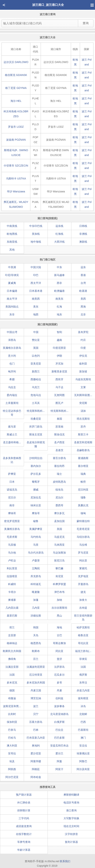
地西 (36, 314)
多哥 (59, 683)
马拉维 (83, 545)
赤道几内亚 (83, 690)
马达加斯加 (59, 553)
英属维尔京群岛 (12, 348)
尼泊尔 (59, 497)
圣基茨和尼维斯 (83, 442)
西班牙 (59, 379)
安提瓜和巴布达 (59, 746)
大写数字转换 (71, 818)
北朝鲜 (83, 714)
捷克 (83, 592)
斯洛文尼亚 (36, 434)
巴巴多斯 (59, 738)
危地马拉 (36, 395)
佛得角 (12, 659)
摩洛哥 (36, 513)
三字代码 (24, 818)
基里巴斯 (12, 616)
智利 (59, 332)
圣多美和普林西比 (12, 460)
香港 (83, 275)
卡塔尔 (12, 592)
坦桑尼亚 (36, 419)
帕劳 (83, 482)
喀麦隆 (36, 592)
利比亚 (83, 560)
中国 (36, 332)
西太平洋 (36, 283)
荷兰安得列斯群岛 (83, 618)
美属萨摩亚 (36, 529)
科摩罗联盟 (59, 584)
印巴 (36, 275)
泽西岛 (12, 340)
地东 (59, 314)
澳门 (83, 738)
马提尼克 (59, 537)
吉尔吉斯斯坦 (59, 608)
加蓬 (36, 600)
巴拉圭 (59, 730)
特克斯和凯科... (36, 411)
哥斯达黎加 (59, 643)
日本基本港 (36, 291)
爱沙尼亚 (36, 753)
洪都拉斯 (36, 616)
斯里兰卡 (83, 434)
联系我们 (65, 861)
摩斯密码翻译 (71, 795)
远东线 (59, 226)
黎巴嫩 (59, 568)
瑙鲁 (83, 497)
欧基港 (83, 291)
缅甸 (83, 513)
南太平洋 (12, 299)
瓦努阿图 (59, 395)
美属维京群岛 (12, 529)
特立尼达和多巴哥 (12, 413)
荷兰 (12, 627)
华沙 (16, 191)
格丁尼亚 (16, 88)
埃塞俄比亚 (83, 753)
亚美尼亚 (36, 364)
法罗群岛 (59, 667)
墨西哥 (59, 505)
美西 (83, 299)
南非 (12, 505)
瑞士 (59, 474)
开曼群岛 (83, 584)
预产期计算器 (24, 795)
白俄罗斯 (59, 722)
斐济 (59, 659)
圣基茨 (59, 450)
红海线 (59, 234)
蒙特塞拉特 (83, 521)
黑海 (83, 307)
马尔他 (12, 553)
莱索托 (83, 568)
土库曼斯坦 (12, 403)
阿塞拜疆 (36, 761)
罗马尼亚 (83, 553)
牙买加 (59, 364)
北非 (83, 314)
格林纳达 (12, 643)
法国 (83, 667)
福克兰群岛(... (83, 651)
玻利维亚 (83, 698)
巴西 (83, 722)
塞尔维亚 (83, 466)
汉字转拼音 (71, 834)
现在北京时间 (71, 826)
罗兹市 (16, 127)
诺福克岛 (12, 490)
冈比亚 (59, 651)
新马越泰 (59, 275)
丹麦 (59, 690)
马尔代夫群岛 (36, 553)
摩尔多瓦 (59, 513)
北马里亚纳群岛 (59, 714)
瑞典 (83, 474)
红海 (59, 307)
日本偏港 (12, 291)
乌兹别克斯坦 (83, 379)
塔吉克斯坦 (83, 419)
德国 (12, 690)
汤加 (83, 411)
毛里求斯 (12, 537)
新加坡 (83, 371)
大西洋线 (59, 242)
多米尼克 (12, 683)
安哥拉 (12, 753)
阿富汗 (59, 769)
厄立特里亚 (36, 675)
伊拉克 (83, 356)
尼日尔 (12, 497)
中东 (59, 267)
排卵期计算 (24, 810)
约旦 (83, 340)
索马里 (12, 427)
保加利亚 (12, 722)
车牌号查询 (24, 842)
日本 (12, 482)
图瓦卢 (59, 403)
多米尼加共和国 (36, 683)
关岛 (36, 635)
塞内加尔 (36, 466)
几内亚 (36, 608)
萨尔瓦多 (36, 474)
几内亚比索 (12, 608)
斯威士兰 (12, 434)
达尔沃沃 (16, 62)
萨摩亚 (12, 474)
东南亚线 (12, 242)
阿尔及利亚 (83, 769)
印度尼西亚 (59, 348)
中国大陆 (36, 267)
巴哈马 (12, 738)
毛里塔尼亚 (83, 529)
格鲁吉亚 (83, 635)
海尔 (16, 101)
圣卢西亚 (59, 442)
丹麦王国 (36, 690)
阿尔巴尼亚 (12, 777)
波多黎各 (59, 706)
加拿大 (83, 600)
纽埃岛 (59, 490)
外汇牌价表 (24, 803)
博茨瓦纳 (36, 698)
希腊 (12, 379)
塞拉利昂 (59, 466)
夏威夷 (12, 283)
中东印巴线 (36, 226)
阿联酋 (12, 769)
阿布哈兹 (36, 777)
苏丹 (83, 427)
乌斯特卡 (16, 179)
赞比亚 (36, 340)
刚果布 (36, 651)
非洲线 (83, 234)
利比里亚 (12, 568)
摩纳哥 (12, 513)
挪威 (36, 490)
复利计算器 (71, 842)
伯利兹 (59, 698)
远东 (83, 267)
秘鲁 (36, 521)
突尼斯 (83, 403)
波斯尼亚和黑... (12, 706)
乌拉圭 (12, 387)
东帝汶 (83, 683)
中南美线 (12, 226)
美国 (59, 529)
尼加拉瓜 (36, 497)
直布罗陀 (83, 332)
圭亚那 (12, 635)
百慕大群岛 (36, 722)
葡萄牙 (36, 482)
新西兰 (36, 371)
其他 (12, 250)
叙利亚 (83, 364)
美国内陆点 (12, 307)
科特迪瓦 (36, 584)
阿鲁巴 (83, 761)
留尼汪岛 (59, 560)
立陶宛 (36, 568)
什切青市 (16, 166)
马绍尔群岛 (83, 537)
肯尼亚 (59, 576)
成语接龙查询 (24, 826)
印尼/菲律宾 (12, 275)
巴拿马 (12, 730)
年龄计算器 (24, 850)
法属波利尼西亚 (36, 667)
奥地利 (36, 746)
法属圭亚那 (12, 667)
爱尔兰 (59, 753)
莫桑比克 (83, 505)
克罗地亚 (83, 576)
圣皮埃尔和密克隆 (36, 444)
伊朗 (59, 356)
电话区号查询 (71, 803)
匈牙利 (12, 371)
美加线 (36, 234)
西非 (59, 283)
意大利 (12, 356)
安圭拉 (83, 746)
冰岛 (83, 706)
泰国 (59, 419)
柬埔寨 (12, 600)
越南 (59, 340)
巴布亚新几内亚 (36, 738)
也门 (12, 364)
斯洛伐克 (59, 434)
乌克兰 (36, 387)
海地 (59, 627)
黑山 (59, 616)
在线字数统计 (24, 834)
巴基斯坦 (83, 730)
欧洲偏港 (59, 291)
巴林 (36, 730)
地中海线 (36, 242)
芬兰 (36, 659)
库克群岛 (36, 576)
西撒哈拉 (36, 379)
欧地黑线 (12, 234)
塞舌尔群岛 (59, 458)
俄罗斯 (83, 675)
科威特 (12, 584)
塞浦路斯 (83, 458)
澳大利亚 (12, 746)
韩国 (36, 627)
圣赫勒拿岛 (83, 450)
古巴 (59, 635)
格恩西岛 (36, 643)
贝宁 (36, 714)
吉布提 (83, 608)
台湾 (83, 283)
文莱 (83, 387)
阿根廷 (36, 769)
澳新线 (83, 242)
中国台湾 (12, 332)
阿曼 (59, 761)
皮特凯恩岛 (59, 482)
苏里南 (59, 427)
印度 (83, 348)
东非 (12, 314)
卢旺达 (12, 560)
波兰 (36, 706)
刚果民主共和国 (12, 651)
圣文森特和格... (12, 442)
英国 (36, 348)
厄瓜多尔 (59, 675)
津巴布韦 (59, 592)
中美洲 (12, 267)
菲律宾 (83, 659)
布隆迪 (12, 698)
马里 (36, 545)
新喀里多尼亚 (59, 371)
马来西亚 (59, 545)
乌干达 (59, 387)
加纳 (59, 600)
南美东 (59, 299)
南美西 (36, 299)
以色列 (36, 356)
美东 (36, 307)
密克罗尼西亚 (12, 521)
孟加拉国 (59, 521)
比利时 (12, 714)
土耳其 (36, 403)
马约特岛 (36, 537)
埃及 (12, 761)
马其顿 (12, 545)
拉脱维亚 (12, 576)
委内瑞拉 (12, 395)
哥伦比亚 (83, 643)
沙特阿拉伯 (36, 458)
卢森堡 (36, 560)
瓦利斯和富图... (83, 395)
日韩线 (83, 226)
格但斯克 (16, 75)
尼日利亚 (83, 490)
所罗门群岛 (36, 427)
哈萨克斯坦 (83, 627)
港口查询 (71, 810)
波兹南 (16, 140)
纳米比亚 (36, 505)
